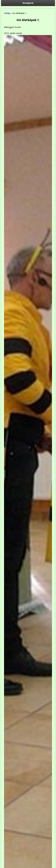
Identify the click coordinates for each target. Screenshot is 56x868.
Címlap (7, 13)
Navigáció (28, 3)
